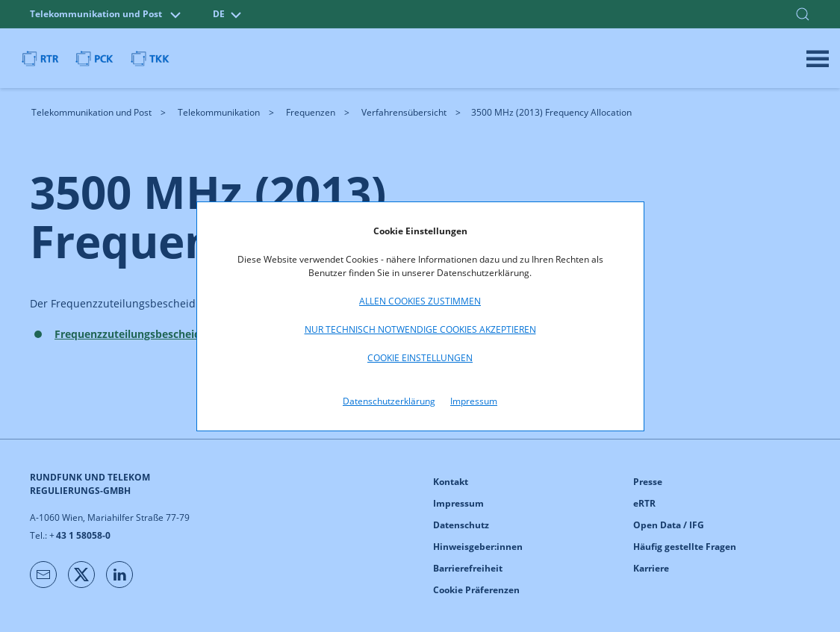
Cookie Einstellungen (420, 358)
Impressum (474, 401)
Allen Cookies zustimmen (420, 301)
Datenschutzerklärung (389, 401)
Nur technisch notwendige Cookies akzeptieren (420, 329)
